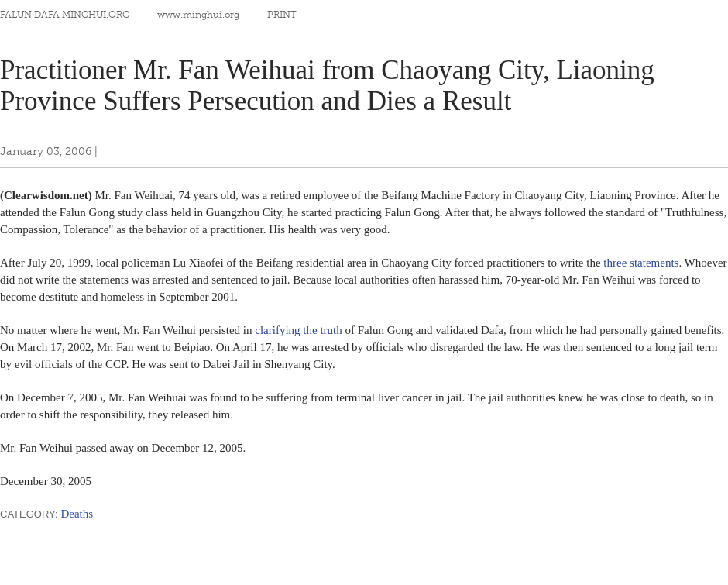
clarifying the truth (298, 330)
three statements (641, 263)
